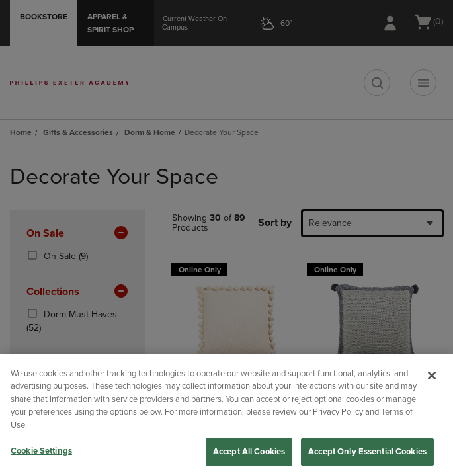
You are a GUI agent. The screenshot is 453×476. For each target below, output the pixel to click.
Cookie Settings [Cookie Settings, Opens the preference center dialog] (41, 451)
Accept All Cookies (249, 452)
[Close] (432, 376)
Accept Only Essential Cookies (367, 452)
